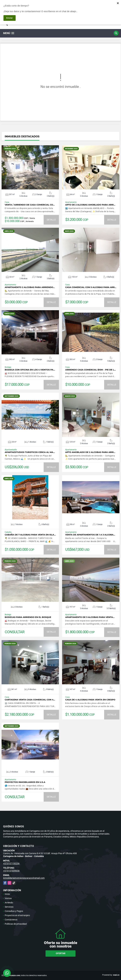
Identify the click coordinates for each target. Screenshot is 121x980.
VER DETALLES (30, 167)
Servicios (9, 907)
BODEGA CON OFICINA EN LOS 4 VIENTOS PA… (30, 370)
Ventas (8, 898)
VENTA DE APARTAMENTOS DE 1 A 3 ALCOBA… (90, 535)
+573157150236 (11, 863)
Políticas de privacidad (16, 924)
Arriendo (9, 903)
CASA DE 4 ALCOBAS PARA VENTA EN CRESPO (90, 700)
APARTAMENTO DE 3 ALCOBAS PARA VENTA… (90, 617)
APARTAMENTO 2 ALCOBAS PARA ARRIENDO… (30, 287)
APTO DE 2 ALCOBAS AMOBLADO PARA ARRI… (90, 205)
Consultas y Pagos (14, 911)
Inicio (7, 894)
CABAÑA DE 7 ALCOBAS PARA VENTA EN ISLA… (30, 535)
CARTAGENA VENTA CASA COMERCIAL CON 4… (30, 700)
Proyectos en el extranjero (17, 915)
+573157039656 (11, 871)
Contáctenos (11, 920)
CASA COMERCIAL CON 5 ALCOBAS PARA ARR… (91, 287)
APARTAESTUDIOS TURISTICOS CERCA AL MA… (30, 452)
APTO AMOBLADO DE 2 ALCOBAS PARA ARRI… (90, 452)
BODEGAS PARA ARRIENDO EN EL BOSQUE (28, 617)
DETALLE (51, 220)
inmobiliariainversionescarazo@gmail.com (24, 878)
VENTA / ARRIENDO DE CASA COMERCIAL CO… (30, 205)
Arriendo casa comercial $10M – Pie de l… (91, 370)
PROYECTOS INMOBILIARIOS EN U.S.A (25, 782)
